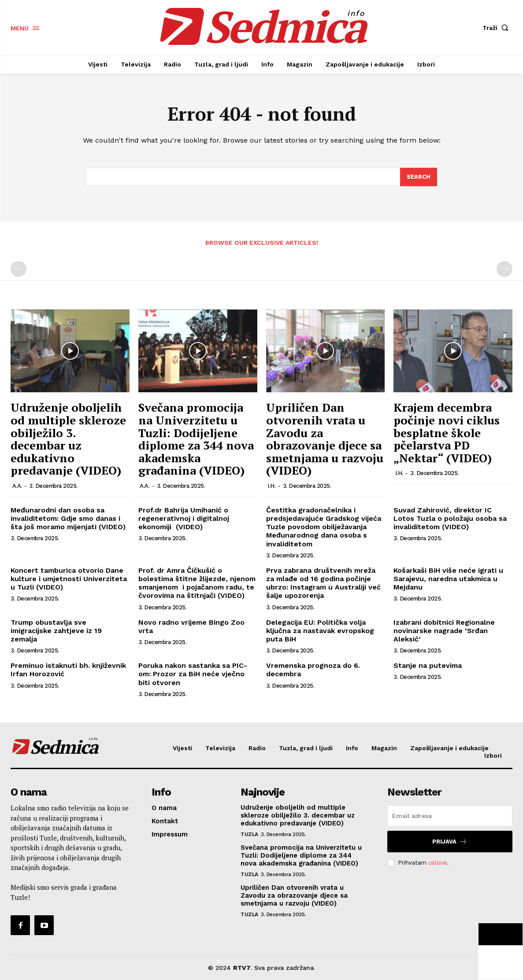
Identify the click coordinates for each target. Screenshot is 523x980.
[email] (450, 816)
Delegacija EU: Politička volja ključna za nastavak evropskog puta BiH (320, 631)
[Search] (419, 177)
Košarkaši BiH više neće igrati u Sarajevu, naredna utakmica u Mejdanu (448, 579)
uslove (438, 863)
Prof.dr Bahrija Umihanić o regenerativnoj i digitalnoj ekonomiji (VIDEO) (184, 518)
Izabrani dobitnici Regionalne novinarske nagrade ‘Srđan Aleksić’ (444, 631)
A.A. (17, 486)
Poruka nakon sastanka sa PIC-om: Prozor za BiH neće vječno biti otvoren (193, 674)
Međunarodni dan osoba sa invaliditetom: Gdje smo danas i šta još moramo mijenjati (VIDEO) (68, 518)
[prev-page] (19, 269)
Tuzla (249, 834)
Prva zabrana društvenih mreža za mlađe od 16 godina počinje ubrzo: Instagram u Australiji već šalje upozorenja (323, 583)
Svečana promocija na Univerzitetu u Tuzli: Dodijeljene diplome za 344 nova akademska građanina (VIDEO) (196, 439)
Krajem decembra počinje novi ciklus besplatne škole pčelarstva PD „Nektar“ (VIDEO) (447, 432)
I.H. (271, 486)
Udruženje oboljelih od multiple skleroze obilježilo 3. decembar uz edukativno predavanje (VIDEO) (68, 439)
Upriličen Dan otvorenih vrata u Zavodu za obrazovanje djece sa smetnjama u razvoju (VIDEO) (325, 439)
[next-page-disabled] (504, 269)
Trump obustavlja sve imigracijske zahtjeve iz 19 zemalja (56, 631)
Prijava (450, 842)
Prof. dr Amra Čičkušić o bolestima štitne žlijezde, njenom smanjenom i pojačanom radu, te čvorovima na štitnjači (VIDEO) (197, 583)
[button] (497, 28)
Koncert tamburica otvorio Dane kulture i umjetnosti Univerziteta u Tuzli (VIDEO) (69, 579)
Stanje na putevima (428, 665)
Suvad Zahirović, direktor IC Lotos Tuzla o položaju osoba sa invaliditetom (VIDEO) (450, 518)
